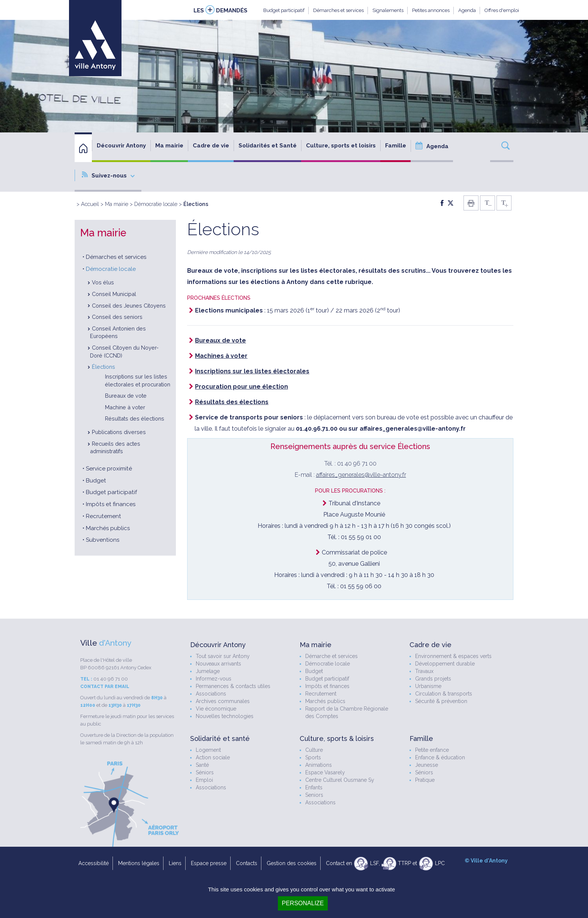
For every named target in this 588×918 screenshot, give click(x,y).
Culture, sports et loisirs (341, 146)
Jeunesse (427, 765)
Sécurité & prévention (441, 701)
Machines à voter (221, 356)
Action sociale (213, 757)
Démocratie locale (156, 204)
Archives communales (223, 701)
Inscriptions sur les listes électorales (252, 371)
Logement (208, 750)
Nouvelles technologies (225, 716)
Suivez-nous (108, 175)
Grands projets (433, 679)
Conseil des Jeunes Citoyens (129, 306)
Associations (211, 694)
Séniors (205, 772)
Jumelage (208, 671)
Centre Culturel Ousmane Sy (340, 780)
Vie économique (216, 709)
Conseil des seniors (117, 317)
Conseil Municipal (114, 294)
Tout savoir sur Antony (223, 656)
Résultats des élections (135, 418)
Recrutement (103, 516)
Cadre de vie (211, 146)
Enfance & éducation (440, 757)
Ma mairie (169, 146)
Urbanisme (428, 686)
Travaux (424, 671)
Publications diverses (119, 432)
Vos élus (103, 282)
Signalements (388, 10)
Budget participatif (284, 10)
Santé (202, 765)
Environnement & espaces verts (453, 656)
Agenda (467, 10)
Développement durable (445, 664)
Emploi (204, 780)
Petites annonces (431, 10)
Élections (103, 367)
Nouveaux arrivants (218, 664)
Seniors (314, 795)
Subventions (103, 540)
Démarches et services (338, 10)
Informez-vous (214, 679)
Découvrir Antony (121, 146)
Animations (319, 765)
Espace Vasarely (325, 772)
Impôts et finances (111, 504)
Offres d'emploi (502, 10)
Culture (314, 750)
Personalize (303, 903)
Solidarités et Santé (268, 146)
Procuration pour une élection (241, 387)
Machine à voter (125, 407)
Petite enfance (432, 750)
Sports (313, 757)
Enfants (314, 787)
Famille (396, 146)
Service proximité (109, 469)
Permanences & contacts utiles (233, 686)
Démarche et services (331, 656)
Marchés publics (108, 528)
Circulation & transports (444, 694)
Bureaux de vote (126, 396)
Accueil (90, 204)
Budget (96, 481)
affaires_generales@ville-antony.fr (361, 475)
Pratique (425, 780)
